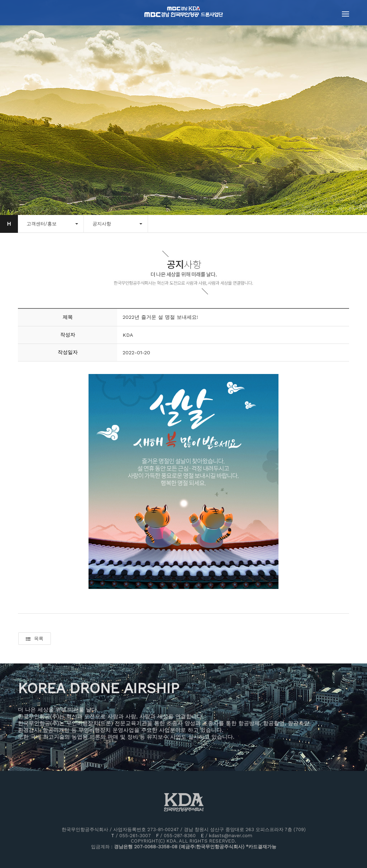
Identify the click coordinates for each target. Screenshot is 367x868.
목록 (35, 639)
